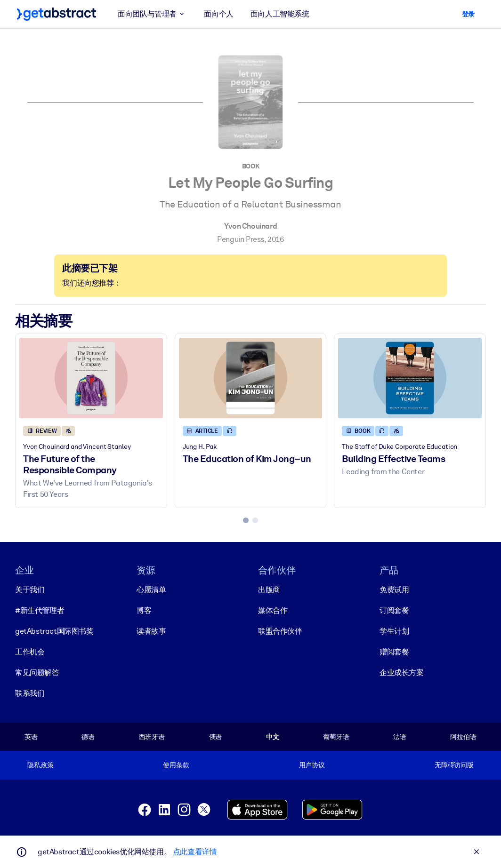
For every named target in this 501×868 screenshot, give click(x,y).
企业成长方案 (402, 673)
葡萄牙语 (336, 737)
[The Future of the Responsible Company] (91, 378)
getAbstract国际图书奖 (54, 631)
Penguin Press (241, 239)
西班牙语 (152, 737)
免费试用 (394, 590)
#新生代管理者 (40, 610)
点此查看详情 (195, 852)
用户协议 (312, 765)
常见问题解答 (37, 673)
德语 (88, 737)
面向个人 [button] (218, 14)
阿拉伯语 (463, 737)
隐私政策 (40, 765)
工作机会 (30, 652)
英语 (31, 737)
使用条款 (176, 765)
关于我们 (30, 590)
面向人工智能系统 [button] (280, 14)
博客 (144, 610)
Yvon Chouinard (250, 226)
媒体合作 (273, 610)
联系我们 (30, 693)
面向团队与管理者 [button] (152, 14)
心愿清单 (151, 590)
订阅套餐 (394, 610)
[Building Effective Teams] (410, 378)
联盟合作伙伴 (280, 631)
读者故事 (151, 631)
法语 (400, 737)
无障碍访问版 (454, 765)
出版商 (269, 590)
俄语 (216, 737)
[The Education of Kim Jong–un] (251, 378)
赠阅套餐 (394, 652)
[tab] (246, 520)
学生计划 (394, 631)
